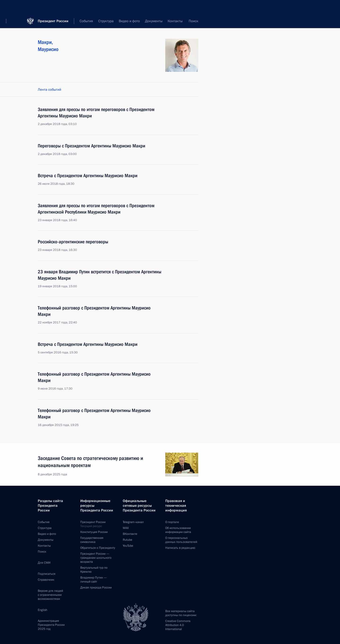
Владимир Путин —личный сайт (93, 580)
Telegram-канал (133, 522)
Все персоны (188, 21)
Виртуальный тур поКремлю (94, 570)
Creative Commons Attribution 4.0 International (178, 625)
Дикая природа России (96, 588)
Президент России (53, 7)
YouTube (128, 546)
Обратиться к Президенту (98, 548)
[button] (8, 7)
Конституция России (94, 532)
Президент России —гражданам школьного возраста (96, 558)
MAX (126, 528)
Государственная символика (92, 540)
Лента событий (49, 90)
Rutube (127, 540)
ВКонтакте (130, 534)
